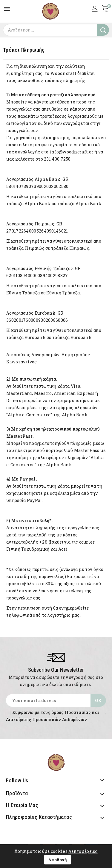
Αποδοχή (57, 860)
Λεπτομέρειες (83, 851)
